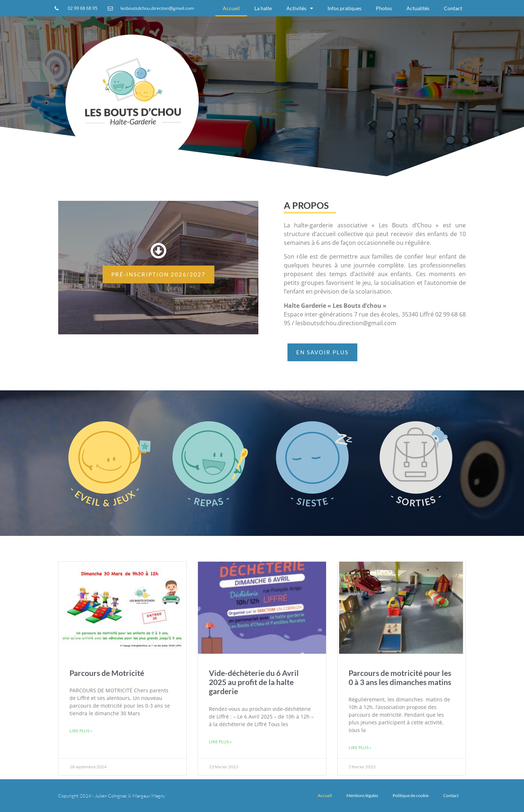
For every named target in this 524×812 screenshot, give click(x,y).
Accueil (231, 8)
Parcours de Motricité (107, 673)
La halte (263, 8)
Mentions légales (362, 795)
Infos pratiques (344, 8)
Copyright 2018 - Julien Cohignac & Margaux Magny (112, 796)
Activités (300, 8)
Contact (453, 8)
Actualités (418, 8)
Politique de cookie (411, 795)
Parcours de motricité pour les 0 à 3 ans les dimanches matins (400, 677)
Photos (384, 8)
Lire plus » (81, 731)
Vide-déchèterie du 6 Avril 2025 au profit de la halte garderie (254, 682)
